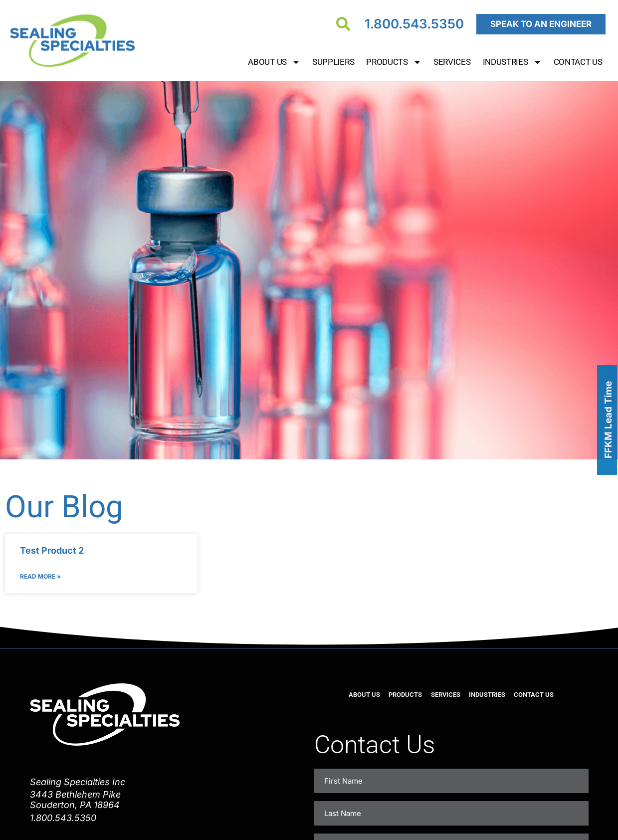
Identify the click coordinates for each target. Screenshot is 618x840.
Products (394, 62)
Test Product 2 (52, 550)
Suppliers (333, 62)
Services (452, 62)
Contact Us (578, 62)
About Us (274, 62)
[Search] (343, 24)
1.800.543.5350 (414, 24)
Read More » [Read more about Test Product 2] (40, 576)
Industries (512, 62)
